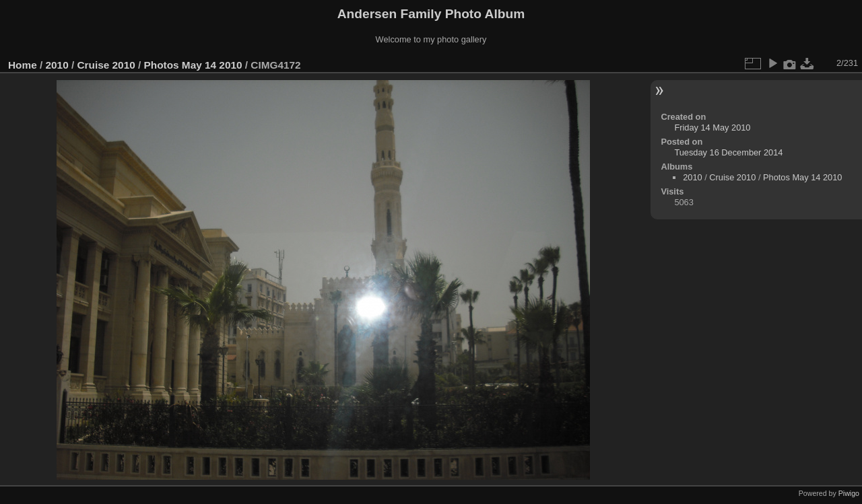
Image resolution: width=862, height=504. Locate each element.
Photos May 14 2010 (193, 65)
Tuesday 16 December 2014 (728, 152)
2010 (57, 65)
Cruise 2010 (106, 65)
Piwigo (849, 493)
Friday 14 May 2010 (712, 128)
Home (23, 65)
